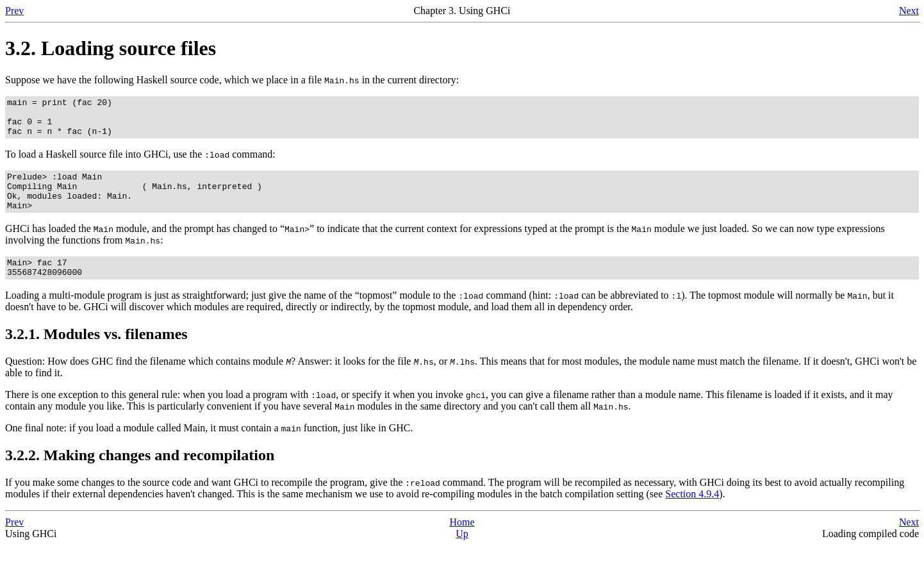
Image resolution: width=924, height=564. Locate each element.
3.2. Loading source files (111, 48)
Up (462, 553)
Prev (14, 11)
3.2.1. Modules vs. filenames (96, 353)
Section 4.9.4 (692, 513)
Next (909, 11)
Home (462, 541)
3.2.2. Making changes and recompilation (140, 474)
